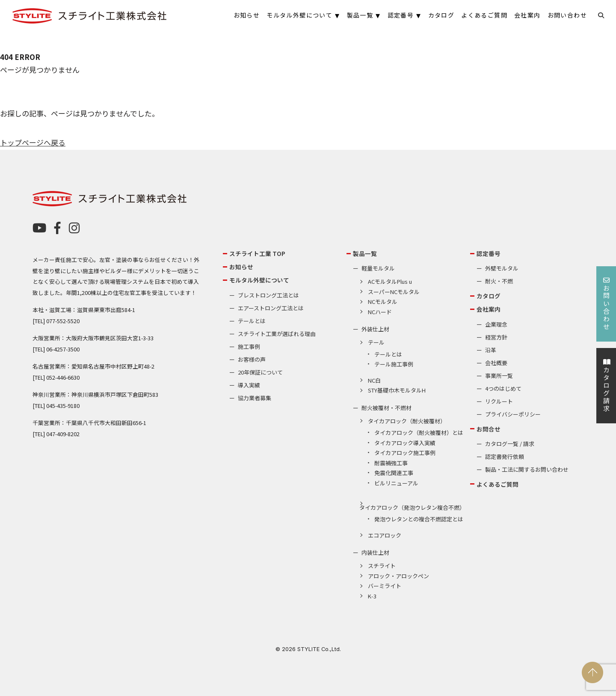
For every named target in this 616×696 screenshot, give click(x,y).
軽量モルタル (378, 268)
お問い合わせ (606, 304)
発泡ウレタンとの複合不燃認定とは (419, 519)
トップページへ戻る (33, 142)
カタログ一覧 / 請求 (510, 444)
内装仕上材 (375, 552)
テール (376, 342)
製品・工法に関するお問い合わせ (527, 469)
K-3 (372, 596)
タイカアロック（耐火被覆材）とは (419, 433)
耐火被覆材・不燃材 (386, 408)
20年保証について (260, 372)
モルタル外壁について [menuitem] (299, 15)
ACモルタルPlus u (390, 281)
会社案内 (489, 309)
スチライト (382, 566)
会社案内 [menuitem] (527, 15)
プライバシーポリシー (513, 414)
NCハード (380, 312)
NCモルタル (383, 302)
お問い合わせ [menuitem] (567, 15)
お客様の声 (252, 359)
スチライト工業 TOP (257, 253)
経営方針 (496, 337)
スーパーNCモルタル (394, 292)
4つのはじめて (503, 388)
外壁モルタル (502, 268)
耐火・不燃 (499, 281)
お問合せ (489, 429)
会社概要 (496, 363)
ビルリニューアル (396, 483)
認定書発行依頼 (505, 457)
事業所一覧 (499, 376)
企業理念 (496, 324)
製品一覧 (365, 253)
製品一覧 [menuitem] (360, 15)
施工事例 (249, 347)
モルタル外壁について (259, 280)
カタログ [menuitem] (441, 15)
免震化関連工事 (394, 473)
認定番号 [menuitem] (401, 15)
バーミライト (385, 586)
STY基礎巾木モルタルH (397, 390)
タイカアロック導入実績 (405, 443)
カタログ (489, 296)
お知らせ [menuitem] (247, 15)
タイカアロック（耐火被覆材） (407, 421)
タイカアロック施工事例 (405, 453)
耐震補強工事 (391, 463)
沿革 (491, 350)
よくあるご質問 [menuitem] (484, 15)
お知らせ (241, 267)
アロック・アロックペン (398, 576)
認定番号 (489, 253)
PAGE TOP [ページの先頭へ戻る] (592, 672)
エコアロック (385, 535)
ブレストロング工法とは (268, 295)
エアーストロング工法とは (271, 308)
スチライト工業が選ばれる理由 (277, 334)
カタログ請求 (606, 386)
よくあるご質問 (498, 484)
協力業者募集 (255, 398)
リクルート (499, 401)
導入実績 (249, 385)
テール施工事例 (394, 364)
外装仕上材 (375, 329)
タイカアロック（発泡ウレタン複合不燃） (412, 507)
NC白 (374, 380)
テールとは (252, 321)
